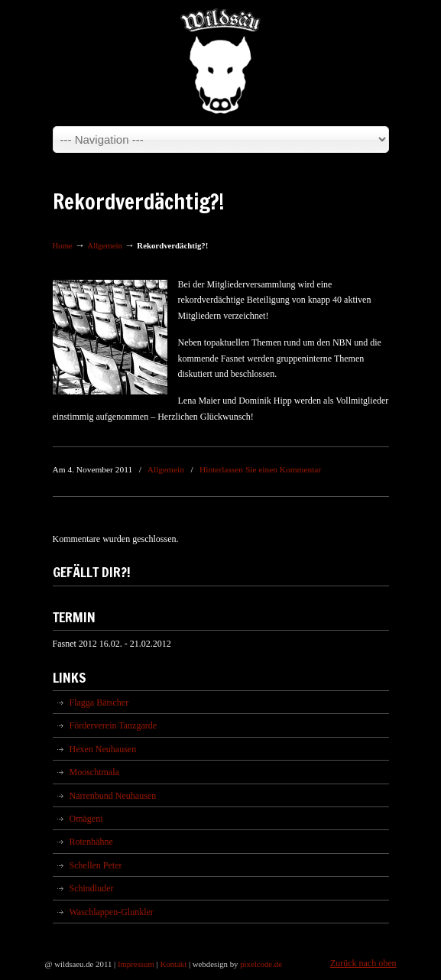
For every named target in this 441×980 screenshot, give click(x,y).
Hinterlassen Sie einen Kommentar (260, 469)
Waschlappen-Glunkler (112, 912)
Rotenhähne (91, 842)
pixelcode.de (261, 964)
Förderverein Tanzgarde (113, 725)
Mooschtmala (94, 772)
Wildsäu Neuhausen (221, 62)
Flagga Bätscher (99, 703)
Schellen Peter (96, 865)
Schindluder (92, 888)
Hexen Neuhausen (103, 749)
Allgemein (105, 245)
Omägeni (86, 819)
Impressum (136, 964)
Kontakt (173, 964)
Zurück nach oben (363, 963)
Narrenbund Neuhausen (113, 796)
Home (63, 245)
